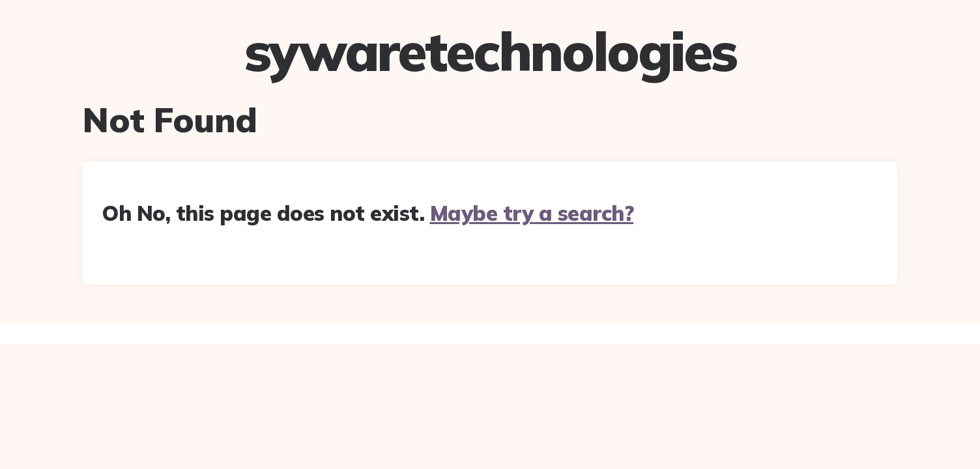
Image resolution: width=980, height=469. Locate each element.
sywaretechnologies (490, 51)
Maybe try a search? (532, 213)
